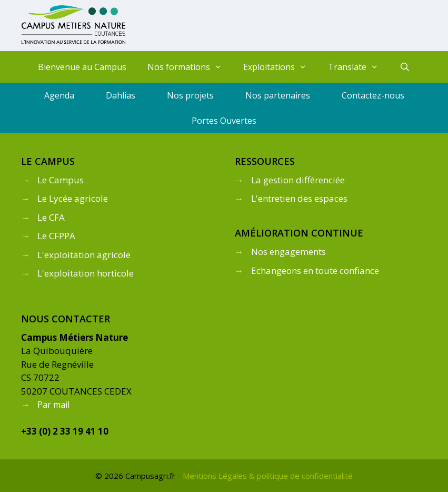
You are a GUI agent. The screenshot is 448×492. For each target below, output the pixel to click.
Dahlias (121, 95)
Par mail (53, 405)
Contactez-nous (373, 95)
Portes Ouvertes (224, 121)
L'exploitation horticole (86, 273)
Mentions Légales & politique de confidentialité (268, 476)
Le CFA (51, 217)
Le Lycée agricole (73, 198)
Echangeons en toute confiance (315, 270)
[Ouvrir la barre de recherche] (405, 67)
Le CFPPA (56, 236)
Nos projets (190, 95)
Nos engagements (288, 252)
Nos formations (190, 67)
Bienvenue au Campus (82, 67)
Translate (359, 67)
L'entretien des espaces (299, 198)
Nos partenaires (278, 95)
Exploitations (280, 67)
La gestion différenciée (298, 180)
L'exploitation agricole (84, 255)
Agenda (59, 95)
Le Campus (61, 180)
